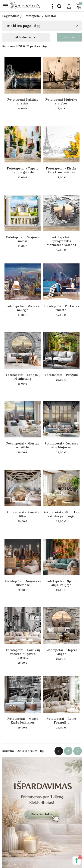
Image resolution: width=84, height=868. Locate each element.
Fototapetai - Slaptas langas (61, 652)
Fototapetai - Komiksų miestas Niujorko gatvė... (23, 654)
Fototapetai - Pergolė (61, 375)
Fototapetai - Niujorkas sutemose (23, 583)
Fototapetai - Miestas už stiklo (23, 445)
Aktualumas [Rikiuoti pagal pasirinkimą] (26, 38)
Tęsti (77, 751)
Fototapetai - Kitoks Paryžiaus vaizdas (61, 170)
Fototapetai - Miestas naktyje (23, 308)
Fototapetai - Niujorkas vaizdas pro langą (61, 514)
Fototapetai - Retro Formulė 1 (61, 721)
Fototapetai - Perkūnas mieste (61, 308)
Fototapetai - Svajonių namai (23, 239)
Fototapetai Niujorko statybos (61, 101)
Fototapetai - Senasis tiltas (23, 514)
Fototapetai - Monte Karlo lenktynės (23, 721)
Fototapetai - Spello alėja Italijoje (61, 583)
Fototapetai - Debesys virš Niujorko (61, 445)
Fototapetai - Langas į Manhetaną (23, 377)
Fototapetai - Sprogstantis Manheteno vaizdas (61, 241)
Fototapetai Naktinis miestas (23, 101)
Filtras (69, 37)
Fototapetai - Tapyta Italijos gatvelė (23, 170)
